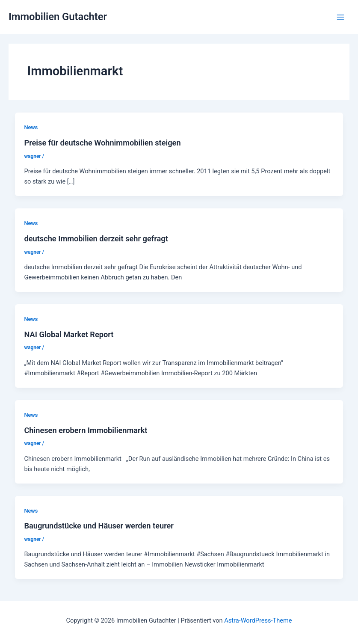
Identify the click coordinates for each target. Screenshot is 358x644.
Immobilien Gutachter (58, 17)
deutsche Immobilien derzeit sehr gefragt (96, 239)
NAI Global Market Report (69, 334)
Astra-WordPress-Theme (258, 620)
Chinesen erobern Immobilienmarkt (86, 430)
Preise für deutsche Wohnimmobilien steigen (102, 143)
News (31, 127)
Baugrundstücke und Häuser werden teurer (99, 526)
